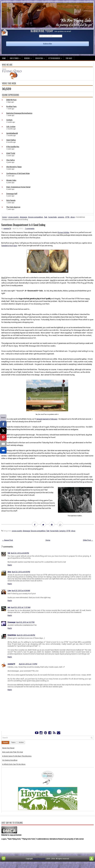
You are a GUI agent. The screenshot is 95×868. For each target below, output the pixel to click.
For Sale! (69, 58)
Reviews (29, 57)
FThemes (19, 865)
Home (4, 58)
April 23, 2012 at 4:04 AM (21, 591)
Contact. (9, 120)
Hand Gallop (11, 140)
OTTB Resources (56, 57)
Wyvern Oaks (11, 180)
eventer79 (7, 228)
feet (46, 217)
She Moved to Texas (14, 167)
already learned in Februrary (47, 419)
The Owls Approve (13, 207)
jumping (61, 217)
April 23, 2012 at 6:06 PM (26, 635)
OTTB (67, 217)
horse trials (53, 217)
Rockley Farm (11, 107)
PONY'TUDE (11, 153)
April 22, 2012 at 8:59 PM (21, 572)
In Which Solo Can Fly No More (14, 764)
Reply (10, 565)
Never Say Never (8, 748)
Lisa (9, 591)
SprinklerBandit (12, 133)
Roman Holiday (63, 232)
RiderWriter (12, 635)
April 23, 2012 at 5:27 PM (25, 622)
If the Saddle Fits (13, 147)
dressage (23, 217)
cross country (13, 217)
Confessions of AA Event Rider (18, 173)
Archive (21, 742)
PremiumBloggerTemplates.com (56, 865)
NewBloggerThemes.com (78, 865)
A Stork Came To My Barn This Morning (17, 756)
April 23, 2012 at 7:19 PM (28, 664)
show (73, 217)
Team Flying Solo (39, 859)
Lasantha (40, 865)
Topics (13, 742)
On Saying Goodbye (10, 760)
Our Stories (16, 57)
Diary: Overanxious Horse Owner (18, 187)
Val (9, 553)
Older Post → (88, 540)
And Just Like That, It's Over (13, 752)
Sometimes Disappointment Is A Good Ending (23, 225)
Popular (5, 742)
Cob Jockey (11, 127)
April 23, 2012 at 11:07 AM (21, 607)
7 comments (30, 228)
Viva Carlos (10, 160)
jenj (9, 607)
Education (41, 57)
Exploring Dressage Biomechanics (19, 113)
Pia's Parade (11, 200)
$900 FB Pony (11, 100)
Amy (9, 572)
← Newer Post (7, 540)
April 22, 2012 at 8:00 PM (20, 553)
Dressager (12, 622)
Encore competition (36, 217)
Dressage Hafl (12, 194)
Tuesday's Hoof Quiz (9, 246)
